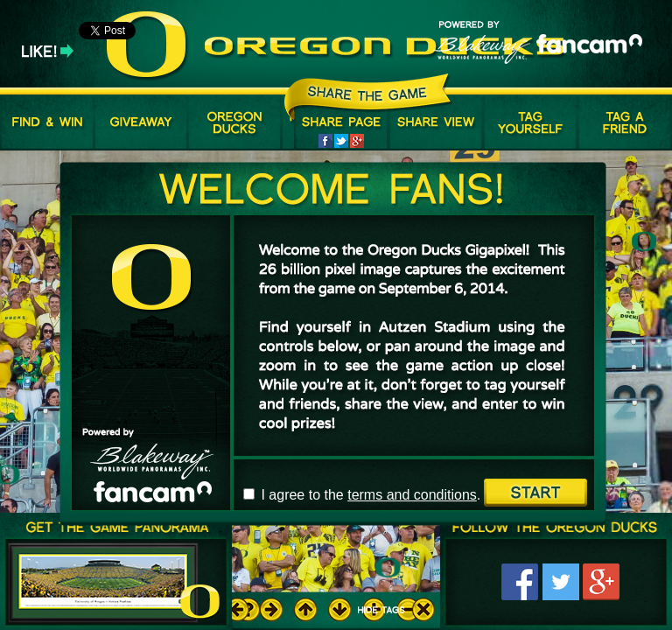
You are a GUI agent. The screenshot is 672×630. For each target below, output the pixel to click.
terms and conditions (412, 495)
